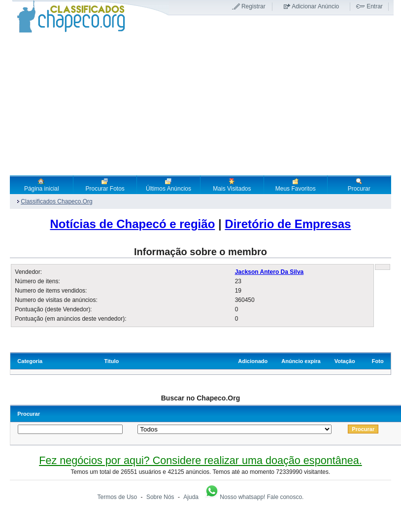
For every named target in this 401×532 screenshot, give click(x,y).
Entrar (375, 6)
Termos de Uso (117, 497)
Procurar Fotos (105, 185)
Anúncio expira (301, 361)
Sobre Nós (160, 497)
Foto (378, 361)
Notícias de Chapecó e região (133, 224)
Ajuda (191, 497)
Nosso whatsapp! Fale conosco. (254, 497)
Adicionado (253, 361)
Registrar (253, 6)
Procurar (359, 185)
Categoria (30, 361)
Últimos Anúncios (168, 185)
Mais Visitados (232, 185)
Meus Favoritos (296, 185)
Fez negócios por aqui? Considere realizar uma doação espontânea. (200, 460)
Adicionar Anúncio (315, 6)
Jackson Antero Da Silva (269, 272)
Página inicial (42, 185)
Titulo (111, 361)
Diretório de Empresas (288, 224)
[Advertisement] (200, 104)
